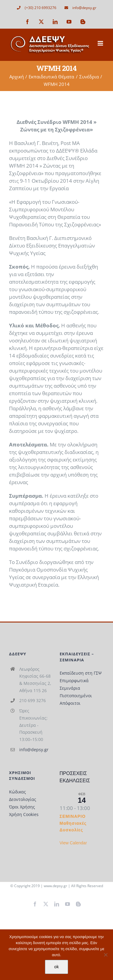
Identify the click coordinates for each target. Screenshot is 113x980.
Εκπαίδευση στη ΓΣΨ (81, 673)
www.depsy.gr (55, 886)
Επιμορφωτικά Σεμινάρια (74, 684)
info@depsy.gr (34, 750)
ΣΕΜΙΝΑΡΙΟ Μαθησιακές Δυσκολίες (73, 823)
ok (56, 967)
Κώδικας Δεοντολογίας (23, 796)
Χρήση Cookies (24, 814)
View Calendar (73, 843)
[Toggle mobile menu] (101, 43)
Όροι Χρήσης (22, 807)
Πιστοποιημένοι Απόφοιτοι (76, 699)
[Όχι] (105, 955)
